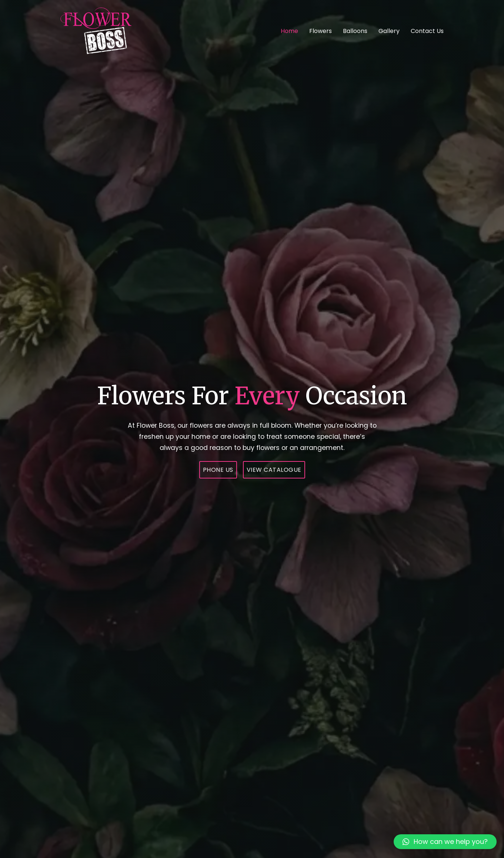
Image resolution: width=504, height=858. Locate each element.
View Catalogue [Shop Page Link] (274, 470)
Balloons (355, 31)
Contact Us (427, 31)
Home (289, 31)
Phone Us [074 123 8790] (218, 470)
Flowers (321, 31)
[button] (445, 842)
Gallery (389, 31)
